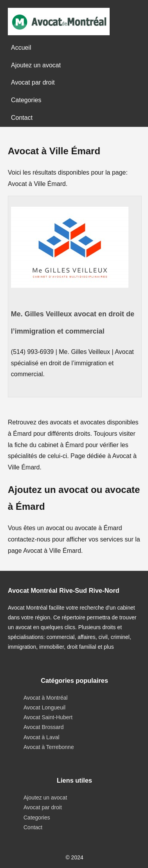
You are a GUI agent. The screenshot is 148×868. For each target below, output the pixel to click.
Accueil (21, 48)
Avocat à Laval (42, 737)
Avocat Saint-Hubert (48, 717)
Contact (22, 118)
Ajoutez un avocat (36, 65)
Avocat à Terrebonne (49, 747)
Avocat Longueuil (44, 707)
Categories (26, 100)
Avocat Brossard (43, 727)
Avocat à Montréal (46, 698)
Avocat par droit (33, 82)
